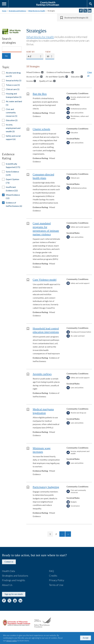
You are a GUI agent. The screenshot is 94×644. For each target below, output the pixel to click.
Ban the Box (40, 94)
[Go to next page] (62, 534)
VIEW (48, 52)
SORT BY (31, 52)
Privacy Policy (57, 580)
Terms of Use (56, 585)
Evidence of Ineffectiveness (59, 72)
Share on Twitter (85, 11)
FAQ (51, 571)
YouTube (15, 601)
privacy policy (12, 641)
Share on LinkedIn (90, 11)
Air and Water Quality (55, 77)
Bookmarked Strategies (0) (76, 18)
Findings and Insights (14, 580)
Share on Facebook (81, 11)
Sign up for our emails (14, 594)
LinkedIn (20, 601)
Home (4, 11)
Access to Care (33, 77)
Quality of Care (46, 81)
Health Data (8, 571)
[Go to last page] (68, 534)
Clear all (90, 74)
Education (75, 77)
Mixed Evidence (33, 72)
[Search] (12, 49)
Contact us (9, 562)
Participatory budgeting (46, 487)
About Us (7, 585)
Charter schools (41, 129)
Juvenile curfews (42, 374)
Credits (53, 576)
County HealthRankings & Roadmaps (48, 3)
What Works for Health (37, 11)
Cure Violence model (45, 280)
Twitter (9, 601)
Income (30, 81)
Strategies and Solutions (17, 11)
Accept (86, 638)
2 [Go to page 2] (57, 534)
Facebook (4, 601)
